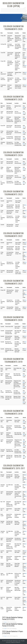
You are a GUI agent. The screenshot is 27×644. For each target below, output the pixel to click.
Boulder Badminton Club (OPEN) (13, 4)
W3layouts (18, 642)
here (26, 39)
